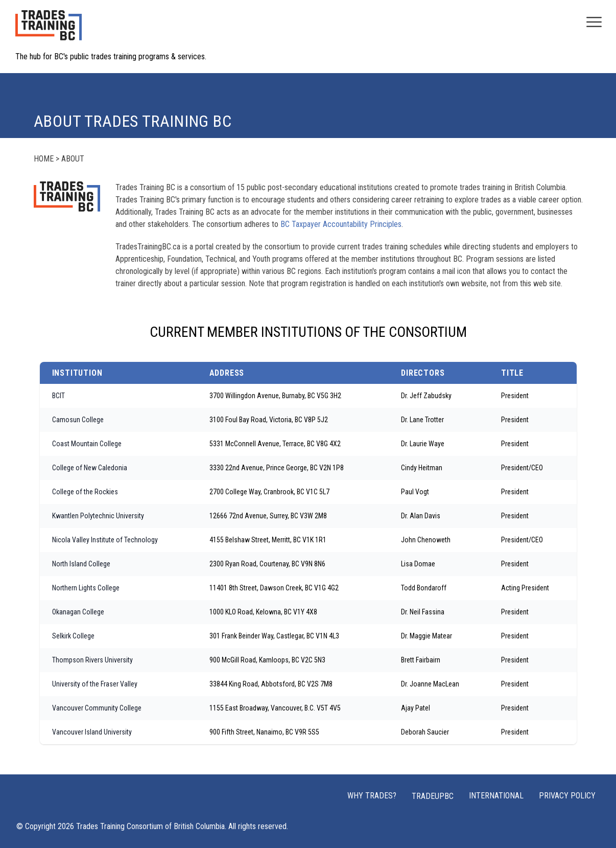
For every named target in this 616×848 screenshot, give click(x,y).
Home (44, 159)
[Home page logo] (49, 30)
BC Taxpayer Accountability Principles (341, 224)
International (496, 796)
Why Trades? (372, 796)
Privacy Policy (567, 796)
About (73, 159)
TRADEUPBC (433, 796)
